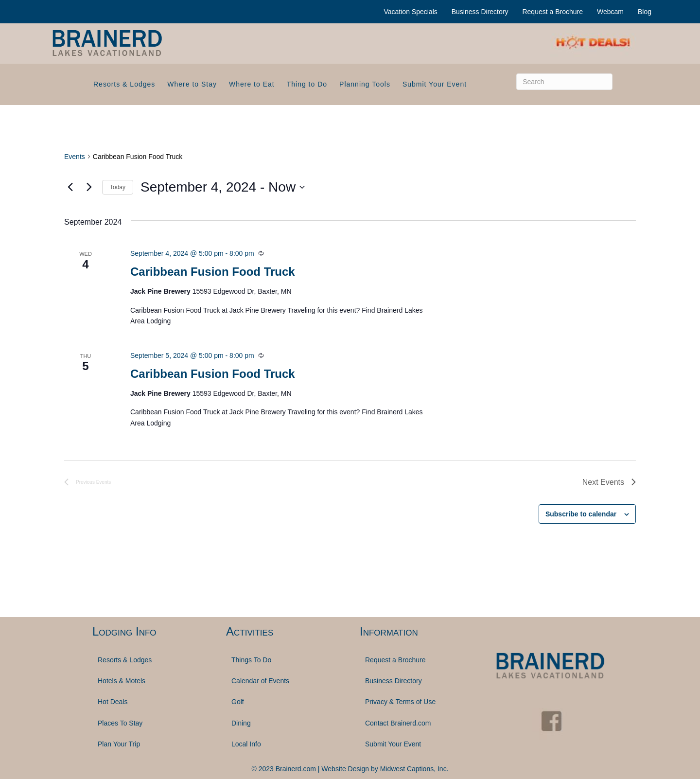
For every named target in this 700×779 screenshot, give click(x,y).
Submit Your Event (435, 84)
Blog (645, 12)
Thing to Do (307, 84)
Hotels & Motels (122, 681)
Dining (241, 723)
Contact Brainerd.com (398, 723)
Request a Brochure (552, 12)
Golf (238, 702)
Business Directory (480, 12)
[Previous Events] (70, 187)
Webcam (610, 12)
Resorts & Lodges (124, 84)
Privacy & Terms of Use (400, 702)
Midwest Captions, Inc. (414, 769)
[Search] (564, 82)
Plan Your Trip (119, 744)
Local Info (246, 744)
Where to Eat (252, 84)
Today (118, 187)
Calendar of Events (260, 681)
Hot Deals (113, 702)
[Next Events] (89, 187)
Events (75, 157)
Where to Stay (192, 84)
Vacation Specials (411, 12)
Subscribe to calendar (581, 514)
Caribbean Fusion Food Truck (213, 272)
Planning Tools (365, 84)
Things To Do (251, 660)
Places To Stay (120, 723)
